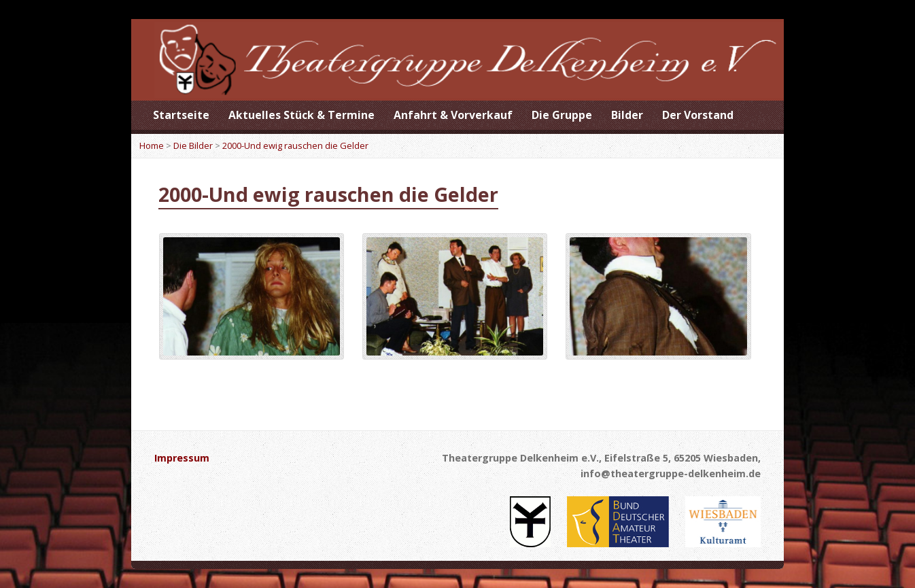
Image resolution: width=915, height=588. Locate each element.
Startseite (181, 115)
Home (152, 145)
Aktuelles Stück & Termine (301, 115)
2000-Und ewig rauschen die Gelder (295, 145)
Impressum (182, 458)
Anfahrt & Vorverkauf (453, 115)
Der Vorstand (698, 115)
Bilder (627, 115)
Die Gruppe (562, 115)
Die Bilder (193, 145)
